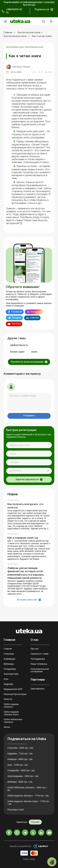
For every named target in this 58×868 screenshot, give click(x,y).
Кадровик (8, 684)
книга (34, 352)
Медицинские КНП (13, 689)
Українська (22, 822)
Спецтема (9, 654)
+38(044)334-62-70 (14, 11)
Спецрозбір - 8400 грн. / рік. (21, 770)
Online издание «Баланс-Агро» (11, 713)
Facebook (17, 312)
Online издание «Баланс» (11, 705)
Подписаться (42, 10)
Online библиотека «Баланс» (13, 721)
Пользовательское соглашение (40, 670)
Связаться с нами (40, 654)
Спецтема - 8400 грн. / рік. (21, 748)
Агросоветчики (11, 674)
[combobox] (29, 471)
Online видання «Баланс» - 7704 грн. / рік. (28, 796)
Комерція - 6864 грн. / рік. (20, 759)
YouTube (16, 324)
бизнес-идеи (17, 352)
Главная (8, 649)
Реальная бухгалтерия (15, 694)
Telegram (16, 318)
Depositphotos (38, 689)
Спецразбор (10, 669)
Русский (35, 822)
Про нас (35, 649)
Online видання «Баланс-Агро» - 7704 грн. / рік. (28, 803)
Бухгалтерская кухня (15, 47)
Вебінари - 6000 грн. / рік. (20, 782)
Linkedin (34, 318)
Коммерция (9, 659)
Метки (7, 727)
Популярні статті (16, 810)
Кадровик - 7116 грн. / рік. (20, 754)
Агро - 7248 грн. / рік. (18, 765)
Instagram (36, 312)
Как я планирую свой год (23, 538)
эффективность (19, 345)
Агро (6, 679)
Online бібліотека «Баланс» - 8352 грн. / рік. (27, 789)
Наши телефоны (39, 664)
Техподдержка (38, 659)
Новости (8, 699)
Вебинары (9, 664)
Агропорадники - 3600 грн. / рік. (23, 776)
